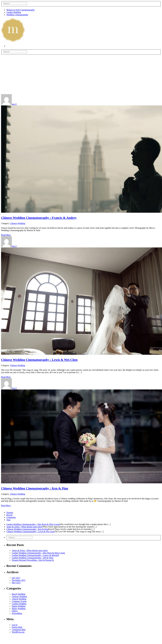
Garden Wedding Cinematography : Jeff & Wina (33, 558)
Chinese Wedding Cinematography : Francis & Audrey (39, 218)
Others (15, 611)
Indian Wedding (19, 606)
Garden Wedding (14, 12)
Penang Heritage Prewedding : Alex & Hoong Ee (33, 560)
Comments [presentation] (11, 517)
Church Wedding (19, 599)
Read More (6, 235)
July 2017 (16, 578)
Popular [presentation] (10, 513)
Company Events (19, 601)
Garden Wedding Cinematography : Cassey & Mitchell (35, 555)
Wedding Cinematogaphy (17, 15)
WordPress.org (18, 632)
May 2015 (16, 583)
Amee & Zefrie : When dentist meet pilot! (24, 527)
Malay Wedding (19, 609)
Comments (19, 630)
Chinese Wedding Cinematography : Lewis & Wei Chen (39, 360)
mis (13, 104)
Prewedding (17, 613)
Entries (17, 627)
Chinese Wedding (18, 223)
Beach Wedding (19, 594)
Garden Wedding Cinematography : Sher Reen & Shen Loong (33, 524)
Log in (15, 625)
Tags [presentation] (8, 520)
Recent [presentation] (9, 515)
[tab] (84, 513)
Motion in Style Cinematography (21, 10)
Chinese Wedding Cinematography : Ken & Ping (35, 488)
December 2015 (19, 580)
